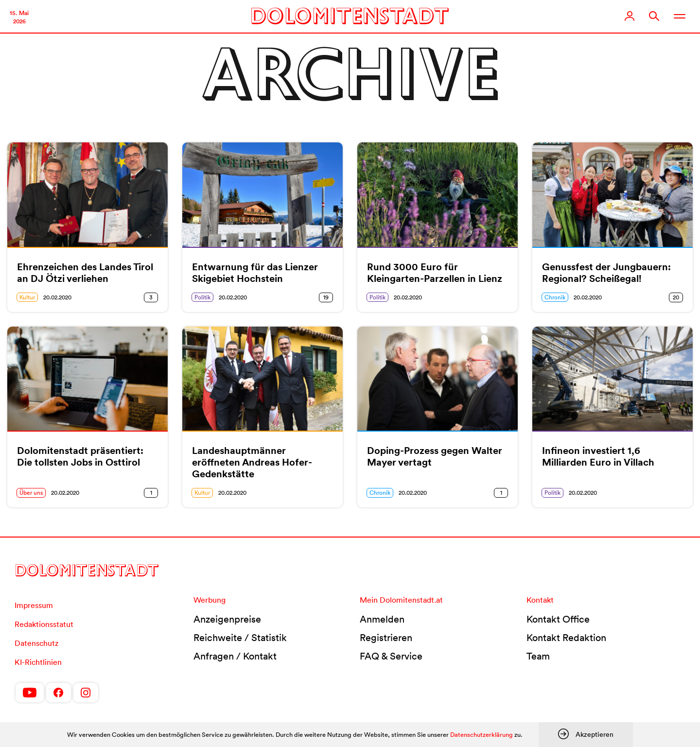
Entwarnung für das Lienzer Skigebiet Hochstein (255, 273)
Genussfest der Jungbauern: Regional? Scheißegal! (606, 273)
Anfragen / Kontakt (235, 656)
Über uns (31, 493)
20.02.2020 (57, 297)
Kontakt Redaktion (566, 638)
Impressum (34, 605)
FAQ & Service (391, 656)
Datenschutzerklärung (481, 735)
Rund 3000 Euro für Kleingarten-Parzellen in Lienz (435, 273)
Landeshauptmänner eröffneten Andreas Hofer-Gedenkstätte (252, 462)
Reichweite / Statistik (240, 638)
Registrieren (386, 638)
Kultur (27, 297)
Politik (202, 297)
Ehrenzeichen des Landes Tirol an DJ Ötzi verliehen (85, 273)
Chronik (555, 297)
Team (538, 656)
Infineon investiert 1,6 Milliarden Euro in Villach (598, 456)
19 (326, 297)
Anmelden (382, 619)
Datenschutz (36, 643)
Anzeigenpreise (227, 619)
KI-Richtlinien (38, 662)
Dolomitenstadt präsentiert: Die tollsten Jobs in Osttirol (80, 456)
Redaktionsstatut (44, 624)
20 (676, 297)
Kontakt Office (558, 619)
